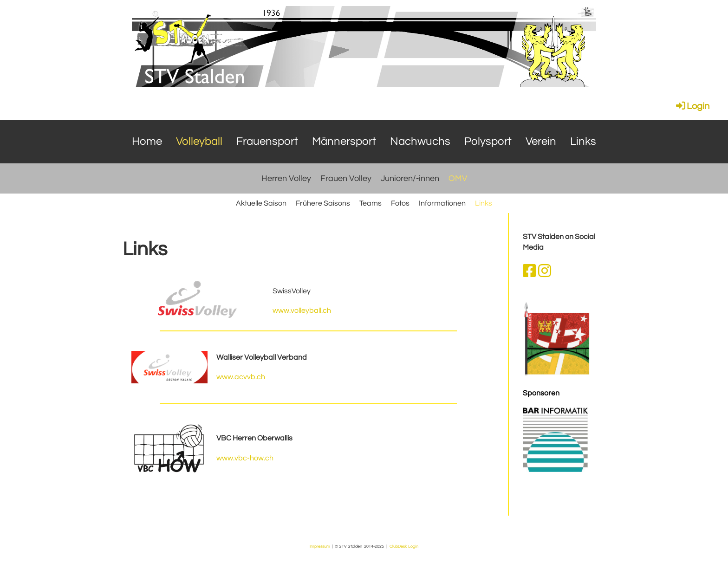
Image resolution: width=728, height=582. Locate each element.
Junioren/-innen (410, 178)
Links (583, 141)
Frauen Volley (346, 178)
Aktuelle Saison (261, 203)
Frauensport (267, 141)
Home (147, 141)
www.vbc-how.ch (245, 458)
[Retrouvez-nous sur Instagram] (545, 272)
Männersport (344, 141)
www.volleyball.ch (302, 310)
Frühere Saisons (323, 203)
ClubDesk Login (404, 546)
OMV (458, 178)
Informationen (442, 203)
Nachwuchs (420, 141)
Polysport (488, 141)
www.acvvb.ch (241, 377)
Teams (370, 203)
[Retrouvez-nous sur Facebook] (529, 272)
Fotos (400, 203)
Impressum (320, 546)
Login (692, 106)
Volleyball (199, 141)
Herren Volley (286, 178)
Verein (541, 141)
